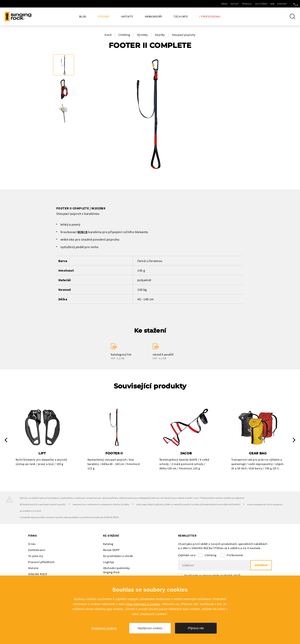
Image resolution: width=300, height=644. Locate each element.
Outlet (221, 4)
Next (294, 440)
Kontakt (268, 4)
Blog (83, 17)
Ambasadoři (153, 17)
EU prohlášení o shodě (118, 556)
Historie (33, 568)
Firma (210, 4)
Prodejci (233, 4)
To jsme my (36, 556)
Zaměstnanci (37, 550)
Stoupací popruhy (184, 35)
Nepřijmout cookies (150, 628)
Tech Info (181, 17)
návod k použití (163, 354)
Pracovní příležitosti (41, 562)
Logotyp (109, 562)
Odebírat (260, 566)
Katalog (108, 544)
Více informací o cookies (143, 604)
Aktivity (127, 17)
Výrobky (104, 17)
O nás (32, 544)
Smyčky (160, 35)
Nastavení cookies (104, 628)
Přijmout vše (196, 628)
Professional (235, 555)
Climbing (124, 35)
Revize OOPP (111, 550)
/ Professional (210, 17)
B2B (258, 4)
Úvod (108, 35)
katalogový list (121, 354)
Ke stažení (247, 4)
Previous (6, 440)
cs (290, 4)
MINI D (82, 232)
